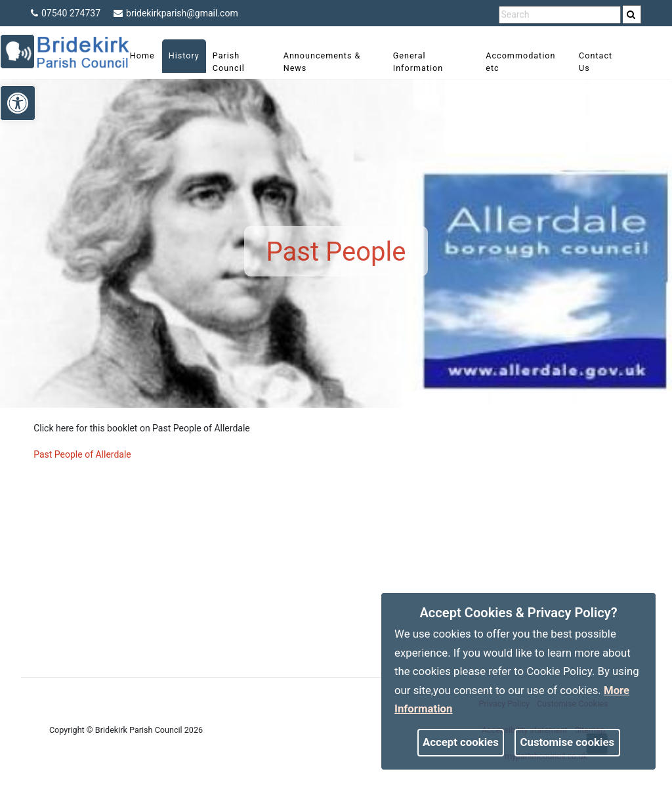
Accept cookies (461, 742)
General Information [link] (419, 62)
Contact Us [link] (590, 62)
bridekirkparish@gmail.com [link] (176, 13)
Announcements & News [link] (327, 62)
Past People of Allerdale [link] (82, 454)
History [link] (192, 55)
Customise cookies (568, 742)
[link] (631, 14)
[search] (632, 14)
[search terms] (560, 15)
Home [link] (150, 55)
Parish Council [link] (237, 62)
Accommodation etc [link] (518, 62)
